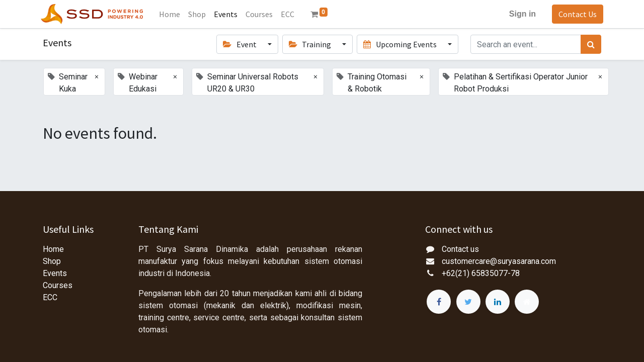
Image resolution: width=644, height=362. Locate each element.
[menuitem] (172, 14)
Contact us (460, 249)
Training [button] (311, 44)
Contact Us (576, 14)
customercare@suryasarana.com (499, 261)
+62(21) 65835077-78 (481, 273)
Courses (58, 285)
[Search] (591, 44)
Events (55, 273)
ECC (50, 297)
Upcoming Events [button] (400, 44)
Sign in (520, 14)
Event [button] (240, 44)
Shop (52, 261)
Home (53, 249)
